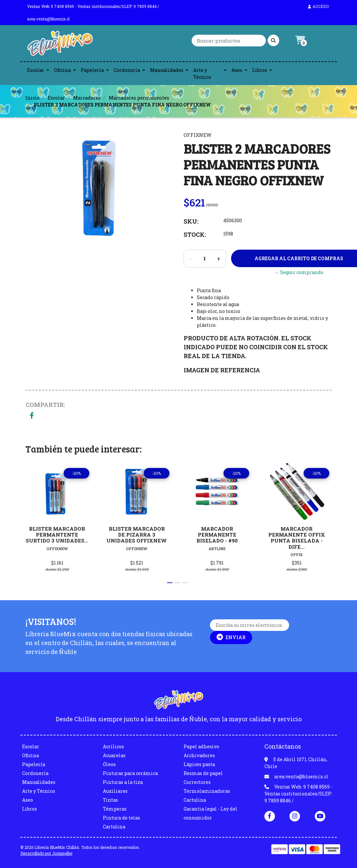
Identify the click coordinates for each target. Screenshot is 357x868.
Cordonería (127, 70)
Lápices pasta (199, 764)
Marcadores (87, 98)
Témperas (115, 809)
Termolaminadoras (207, 791)
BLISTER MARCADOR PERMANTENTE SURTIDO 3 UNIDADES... (57, 534)
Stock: (195, 234)
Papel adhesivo (201, 746)
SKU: (191, 221)
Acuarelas (114, 755)
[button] (170, 583)
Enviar (231, 637)
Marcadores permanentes (139, 98)
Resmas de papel (203, 773)
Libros (260, 70)
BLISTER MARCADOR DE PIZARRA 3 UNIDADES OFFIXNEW (137, 534)
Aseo (237, 70)
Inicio (32, 98)
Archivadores (199, 755)
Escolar (36, 70)
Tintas (110, 800)
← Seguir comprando (299, 272)
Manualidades (167, 70)
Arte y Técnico (202, 74)
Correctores (197, 782)
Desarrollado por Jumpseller (46, 853)
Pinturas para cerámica (130, 773)
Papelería (92, 70)
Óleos (109, 764)
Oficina (62, 70)
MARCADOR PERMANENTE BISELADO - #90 (217, 534)
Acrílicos (113, 746)
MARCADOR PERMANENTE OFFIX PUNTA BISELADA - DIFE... (297, 537)
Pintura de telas (121, 818)
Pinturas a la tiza (123, 782)
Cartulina (114, 827)
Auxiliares (115, 791)
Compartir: (45, 405)
